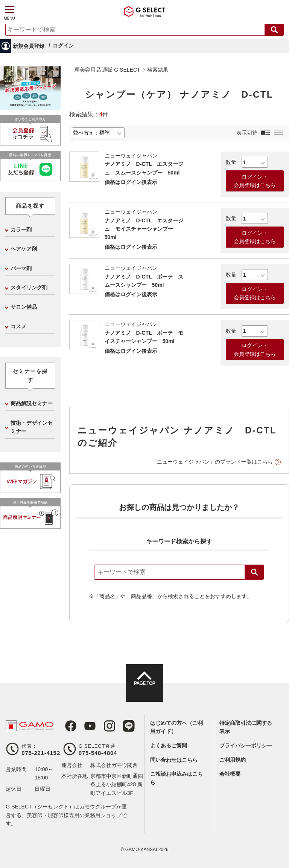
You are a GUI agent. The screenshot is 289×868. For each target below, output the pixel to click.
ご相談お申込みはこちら (176, 778)
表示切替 (247, 133)
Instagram (102, 726)
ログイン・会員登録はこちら (255, 181)
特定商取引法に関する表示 (246, 727)
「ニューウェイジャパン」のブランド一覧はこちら (212, 462)
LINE (119, 726)
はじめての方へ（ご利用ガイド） (176, 727)
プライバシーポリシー (246, 746)
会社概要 (230, 774)
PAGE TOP (144, 690)
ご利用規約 (233, 760)
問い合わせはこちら (174, 760)
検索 (254, 572)
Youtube (85, 726)
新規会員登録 (29, 46)
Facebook (67, 726)
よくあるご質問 (169, 746)
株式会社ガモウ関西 (114, 765)
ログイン (63, 46)
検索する (274, 30)
